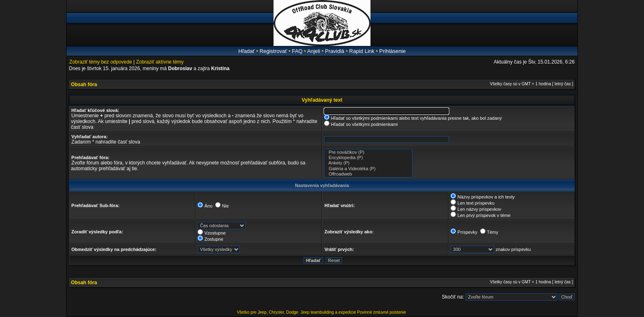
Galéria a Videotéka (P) (368, 169)
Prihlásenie (392, 51)
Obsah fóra (84, 84)
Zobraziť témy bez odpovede (101, 62)
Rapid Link (362, 51)
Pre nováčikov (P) (368, 152)
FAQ (297, 51)
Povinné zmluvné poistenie (382, 312)
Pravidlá (335, 51)
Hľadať (246, 51)
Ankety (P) (368, 163)
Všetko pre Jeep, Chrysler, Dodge (268, 312)
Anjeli (314, 51)
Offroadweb (368, 174)
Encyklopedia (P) (368, 158)
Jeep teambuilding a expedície (328, 312)
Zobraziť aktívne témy (160, 62)
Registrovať (273, 51)
